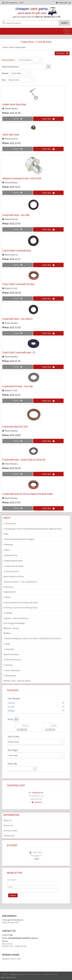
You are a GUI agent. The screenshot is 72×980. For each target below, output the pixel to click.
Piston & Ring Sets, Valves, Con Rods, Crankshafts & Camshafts (33, 638)
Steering (9, 665)
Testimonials (9, 836)
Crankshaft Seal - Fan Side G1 (17, 319)
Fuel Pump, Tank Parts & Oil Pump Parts (21, 608)
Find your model (10, 830)
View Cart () (63, 3)
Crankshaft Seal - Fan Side (16, 215)
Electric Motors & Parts (14, 576)
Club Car (11, 703)
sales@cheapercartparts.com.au (23, 938)
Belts (8, 550)
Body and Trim (11, 555)
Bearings (9, 544)
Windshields (11, 676)
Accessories (11, 523)
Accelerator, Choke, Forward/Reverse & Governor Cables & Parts (33, 529)
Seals (11, 47)
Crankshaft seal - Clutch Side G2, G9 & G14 (24, 460)
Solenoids (10, 649)
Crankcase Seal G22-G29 (15, 426)
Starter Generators (14, 660)
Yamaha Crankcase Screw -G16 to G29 (22, 178)
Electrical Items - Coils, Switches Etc (21, 582)
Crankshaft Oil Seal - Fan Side (18, 386)
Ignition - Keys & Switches (17, 618)
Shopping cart (38, 793)
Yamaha (11, 711)
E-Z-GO (11, 707)
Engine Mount (9, 592)
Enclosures (8, 587)
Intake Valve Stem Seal (14, 104)
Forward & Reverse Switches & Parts (22, 602)
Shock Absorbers (13, 670)
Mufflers (7, 633)
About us (7, 820)
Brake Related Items (14, 561)
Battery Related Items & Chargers (20, 539)
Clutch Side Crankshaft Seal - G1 (19, 352)
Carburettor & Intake (14, 566)
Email (10, 887)
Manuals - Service (11, 628)
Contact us (8, 825)
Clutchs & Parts (12, 571)
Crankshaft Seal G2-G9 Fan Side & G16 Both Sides (28, 494)
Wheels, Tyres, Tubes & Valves (17, 681)
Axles (6, 534)
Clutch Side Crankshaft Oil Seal (18, 284)
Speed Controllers (11, 654)
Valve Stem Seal (11, 134)
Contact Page (7, 935)
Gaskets (9, 613)
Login (21, 3)
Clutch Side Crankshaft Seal (17, 250)
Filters (8, 597)
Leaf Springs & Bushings (14, 623)
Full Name (12, 880)
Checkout (37, 802)
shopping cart (15, 974)
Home (5, 47)
